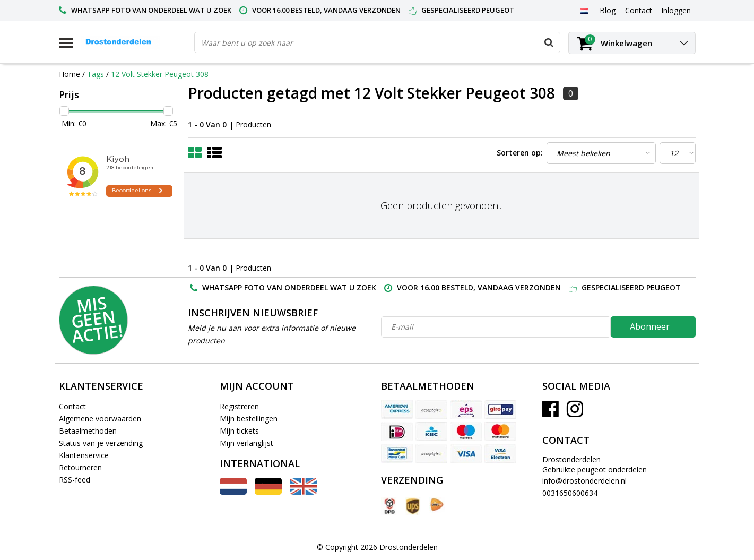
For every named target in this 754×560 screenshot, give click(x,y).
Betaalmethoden (88, 431)
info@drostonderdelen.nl (584, 481)
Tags (96, 74)
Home (70, 74)
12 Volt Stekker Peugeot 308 (160, 74)
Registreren (239, 406)
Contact (72, 406)
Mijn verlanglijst (246, 443)
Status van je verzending (101, 443)
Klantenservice (84, 455)
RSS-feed (75, 480)
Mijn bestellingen (249, 419)
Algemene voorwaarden (100, 419)
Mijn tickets (239, 431)
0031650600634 (570, 493)
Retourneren (80, 467)
